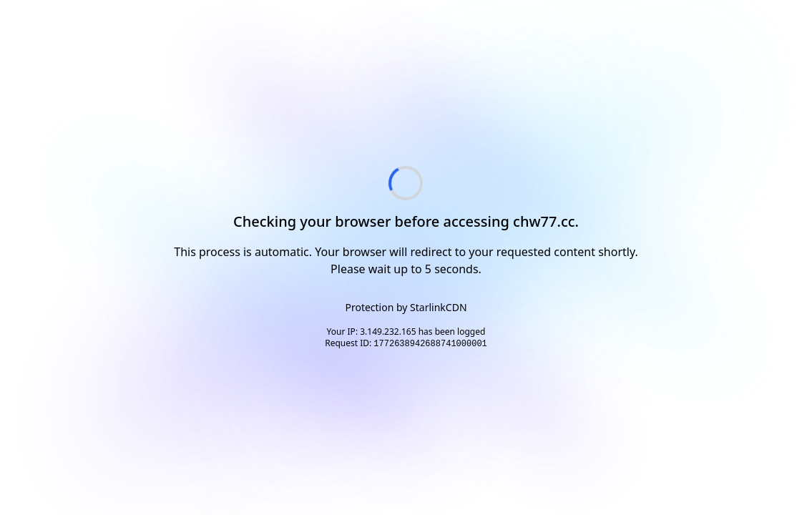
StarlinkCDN (438, 307)
